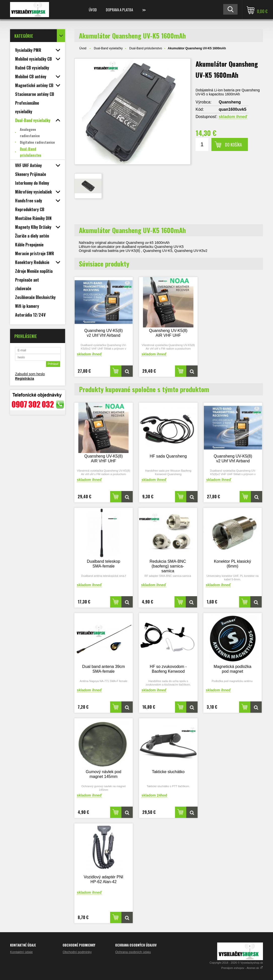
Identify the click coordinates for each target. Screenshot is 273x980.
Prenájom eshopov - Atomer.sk (242, 968)
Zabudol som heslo (30, 374)
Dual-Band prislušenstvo (146, 48)
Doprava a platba (119, 10)
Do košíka (233, 145)
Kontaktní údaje (21, 952)
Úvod (93, 10)
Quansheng (230, 102)
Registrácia (25, 379)
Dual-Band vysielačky (108, 48)
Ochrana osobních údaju (133, 952)
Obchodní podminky (77, 952)
